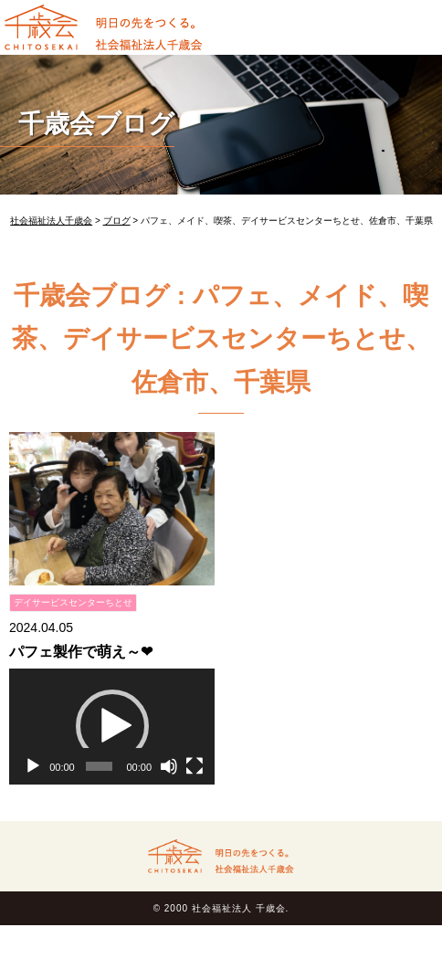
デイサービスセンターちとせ (73, 602)
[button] (112, 726)
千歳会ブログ (96, 124)
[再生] (33, 766)
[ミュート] (169, 766)
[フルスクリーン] (195, 766)
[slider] (99, 766)
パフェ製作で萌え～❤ (81, 652)
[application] (112, 727)
